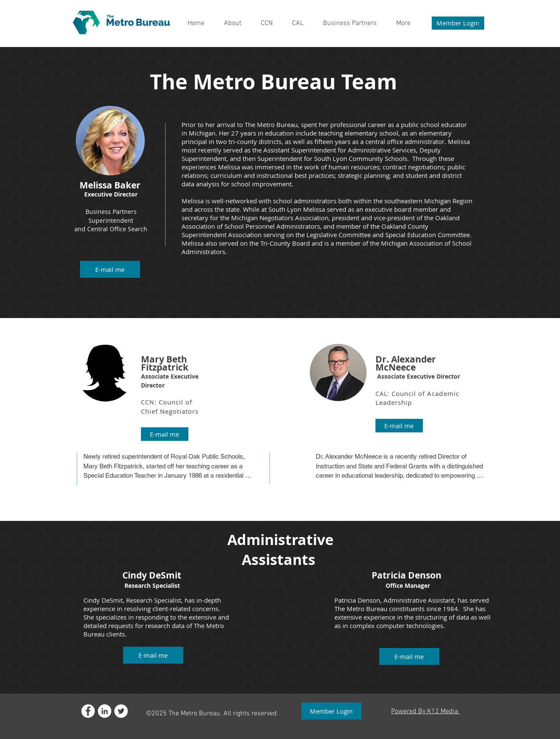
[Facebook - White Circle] (88, 711)
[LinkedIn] (105, 711)
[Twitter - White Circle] (121, 711)
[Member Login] (458, 23)
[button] (110, 269)
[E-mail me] (165, 434)
